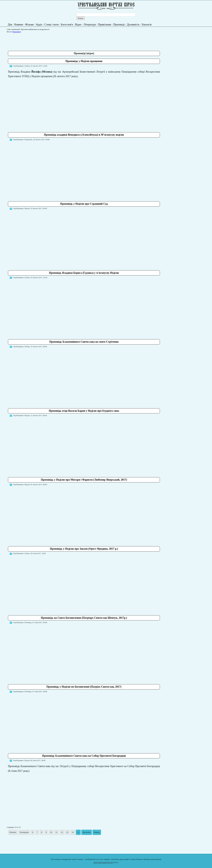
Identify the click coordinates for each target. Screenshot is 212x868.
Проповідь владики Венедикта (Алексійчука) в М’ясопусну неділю (84, 135)
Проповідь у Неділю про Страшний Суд (84, 204)
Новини (19, 25)
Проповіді (119, 25)
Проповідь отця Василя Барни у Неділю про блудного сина (84, 411)
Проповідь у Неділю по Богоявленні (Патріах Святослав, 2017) (84, 687)
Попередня (24, 832)
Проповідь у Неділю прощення (84, 61)
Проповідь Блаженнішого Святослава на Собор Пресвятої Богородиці (84, 756)
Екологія (147, 25)
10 (51, 832)
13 (67, 832)
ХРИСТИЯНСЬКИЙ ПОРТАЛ (103, 863)
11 (56, 832)
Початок (13, 832)
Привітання (105, 25)
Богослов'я (67, 25)
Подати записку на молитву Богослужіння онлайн (106, 851)
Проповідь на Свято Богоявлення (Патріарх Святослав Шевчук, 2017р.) (84, 618)
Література (90, 25)
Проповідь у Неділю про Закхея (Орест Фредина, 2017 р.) (84, 549)
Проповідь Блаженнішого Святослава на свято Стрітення (84, 342)
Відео (78, 25)
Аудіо (39, 25)
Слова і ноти (52, 25)
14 (73, 832)
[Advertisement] (62, 41)
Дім (10, 25)
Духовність (133, 25)
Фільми (29, 25)
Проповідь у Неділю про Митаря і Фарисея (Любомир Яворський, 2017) (84, 480)
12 (62, 832)
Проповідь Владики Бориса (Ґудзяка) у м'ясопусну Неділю (84, 273)
